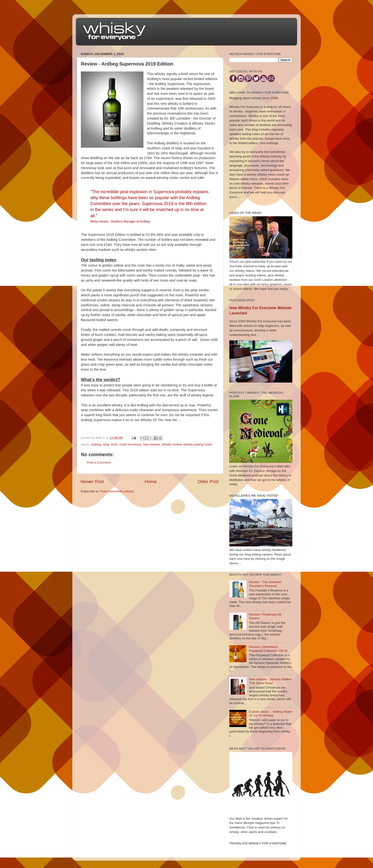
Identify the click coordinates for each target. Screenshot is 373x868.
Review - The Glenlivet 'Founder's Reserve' (265, 584)
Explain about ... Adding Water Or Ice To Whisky (270, 714)
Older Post (208, 482)
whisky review (172, 444)
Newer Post (92, 482)
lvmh (114, 444)
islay (106, 444)
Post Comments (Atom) (117, 491)
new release (151, 444)
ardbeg (96, 444)
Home (151, 482)
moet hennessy (130, 444)
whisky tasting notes (198, 444)
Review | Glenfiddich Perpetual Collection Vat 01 (268, 649)
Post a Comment (99, 462)
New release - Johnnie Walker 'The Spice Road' (270, 681)
